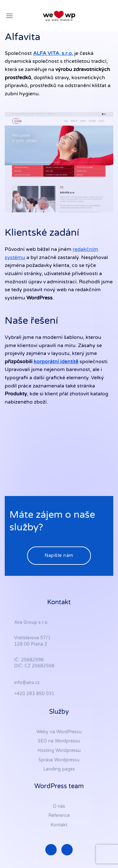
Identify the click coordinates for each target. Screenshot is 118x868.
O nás (59, 806)
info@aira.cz (27, 683)
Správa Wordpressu (59, 760)
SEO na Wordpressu (59, 741)
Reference (59, 815)
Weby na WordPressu (59, 732)
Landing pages (59, 769)
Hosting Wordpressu (59, 750)
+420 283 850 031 (34, 694)
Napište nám (59, 555)
